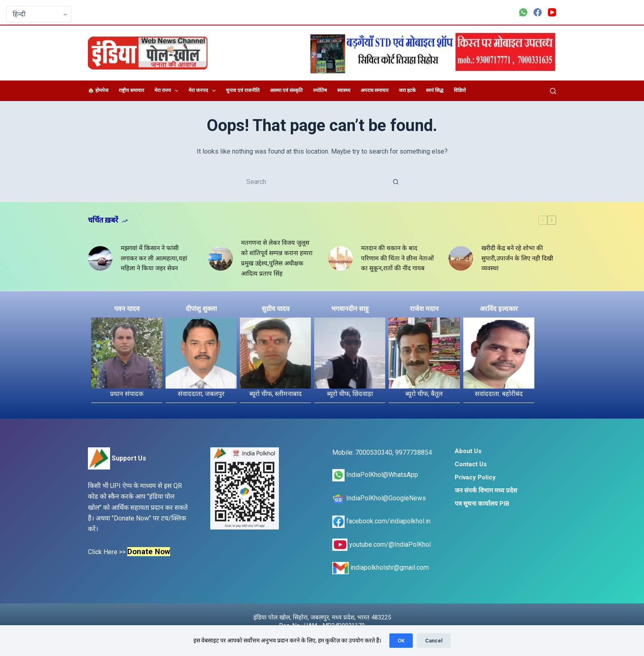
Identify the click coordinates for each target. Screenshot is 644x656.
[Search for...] (314, 182)
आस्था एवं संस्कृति (286, 90)
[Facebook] (538, 12)
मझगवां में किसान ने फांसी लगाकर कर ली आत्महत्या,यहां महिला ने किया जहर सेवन (154, 258)
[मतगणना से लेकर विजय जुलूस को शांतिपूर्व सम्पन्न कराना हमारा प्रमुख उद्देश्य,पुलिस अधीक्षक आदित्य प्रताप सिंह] (221, 258)
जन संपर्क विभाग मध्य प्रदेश (486, 490)
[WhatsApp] (523, 12)
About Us (468, 451)
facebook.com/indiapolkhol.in (381, 521)
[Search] (553, 91)
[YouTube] (552, 12)
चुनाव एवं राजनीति (243, 90)
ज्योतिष (320, 90)
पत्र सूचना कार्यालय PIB (482, 504)
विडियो (460, 90)
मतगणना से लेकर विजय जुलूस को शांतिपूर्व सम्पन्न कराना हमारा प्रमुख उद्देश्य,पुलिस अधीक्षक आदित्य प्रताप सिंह (277, 258)
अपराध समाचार (375, 90)
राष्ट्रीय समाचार (131, 90)
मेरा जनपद (204, 91)
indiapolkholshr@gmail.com (381, 567)
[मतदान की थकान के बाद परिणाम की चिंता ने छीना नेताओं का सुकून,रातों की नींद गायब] (340, 258)
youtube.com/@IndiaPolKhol (382, 544)
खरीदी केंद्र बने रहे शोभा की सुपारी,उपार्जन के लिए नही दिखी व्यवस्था (517, 258)
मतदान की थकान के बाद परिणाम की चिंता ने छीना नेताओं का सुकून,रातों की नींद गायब (397, 258)
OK (401, 641)
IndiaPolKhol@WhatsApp (375, 475)
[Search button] (396, 182)
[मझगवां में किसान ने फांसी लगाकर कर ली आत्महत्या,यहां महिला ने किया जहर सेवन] (100, 258)
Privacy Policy (475, 477)
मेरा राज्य (168, 91)
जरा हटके (407, 90)
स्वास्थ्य (344, 90)
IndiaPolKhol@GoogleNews (379, 498)
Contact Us (471, 464)
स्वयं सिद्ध (435, 90)
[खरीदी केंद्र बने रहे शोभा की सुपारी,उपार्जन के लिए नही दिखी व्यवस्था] (461, 258)
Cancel (434, 641)
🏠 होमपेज (98, 90)
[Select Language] (39, 14)
